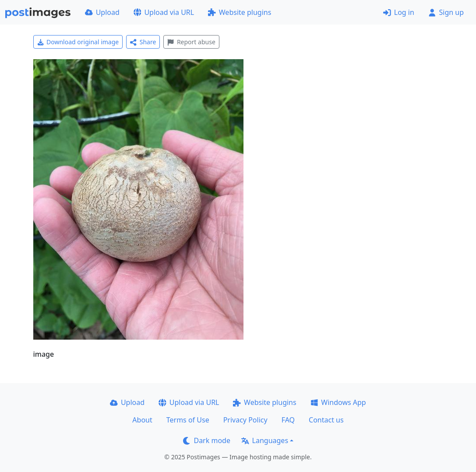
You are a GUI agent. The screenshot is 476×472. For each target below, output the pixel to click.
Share (143, 42)
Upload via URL (164, 12)
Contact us (326, 420)
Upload (102, 12)
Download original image (78, 42)
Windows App (338, 402)
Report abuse (191, 42)
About (142, 420)
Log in (399, 12)
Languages (265, 440)
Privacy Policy (245, 420)
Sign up (446, 12)
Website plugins (240, 12)
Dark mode (207, 440)
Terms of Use (188, 420)
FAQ (288, 420)
